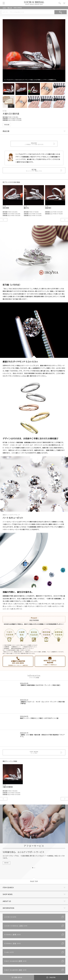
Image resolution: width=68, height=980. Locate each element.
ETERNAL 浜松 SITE (12, 944)
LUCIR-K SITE (10, 917)
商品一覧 (10, 8)
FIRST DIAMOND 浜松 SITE (15, 970)
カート (64, 3)
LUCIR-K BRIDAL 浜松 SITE (16, 926)
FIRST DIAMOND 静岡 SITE (15, 961)
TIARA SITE (9, 952)
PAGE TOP (34, 881)
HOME (4, 8)
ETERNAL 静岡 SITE (12, 935)
